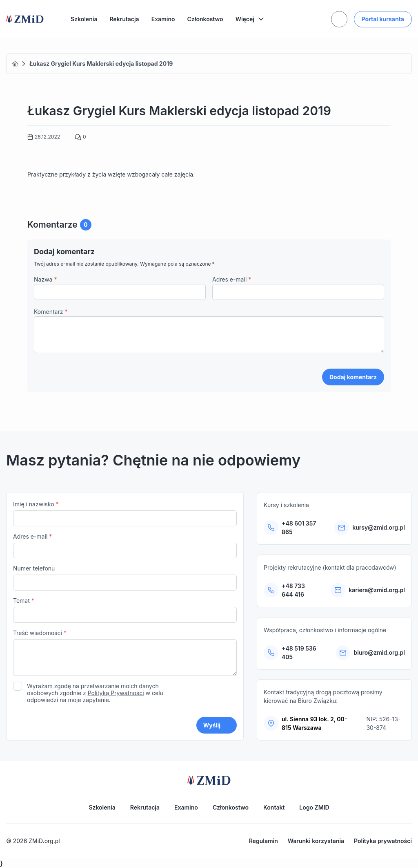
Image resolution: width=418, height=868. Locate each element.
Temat (125, 610)
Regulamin (263, 841)
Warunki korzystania (316, 841)
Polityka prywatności (383, 841)
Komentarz (51, 312)
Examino (163, 19)
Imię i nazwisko (125, 513)
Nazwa (45, 279)
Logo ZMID (314, 807)
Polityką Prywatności (116, 693)
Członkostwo (205, 19)
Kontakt (274, 807)
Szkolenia (84, 19)
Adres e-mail (232, 279)
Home (15, 64)
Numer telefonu (125, 578)
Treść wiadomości (125, 654)
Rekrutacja (124, 19)
